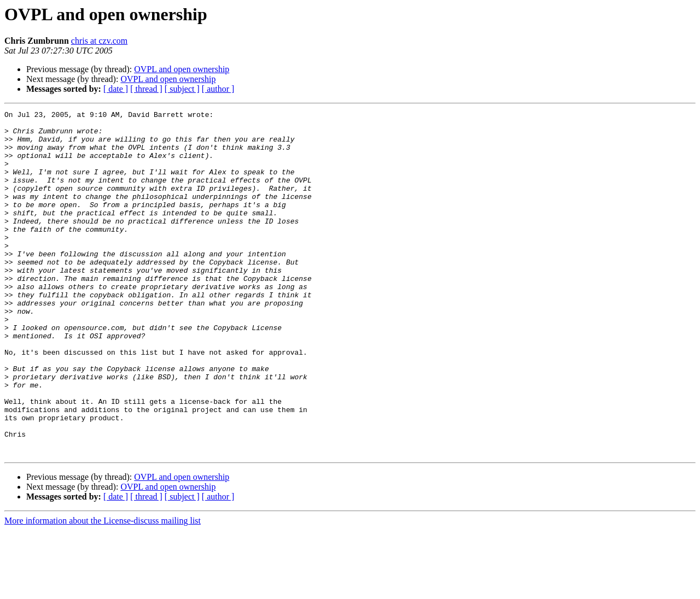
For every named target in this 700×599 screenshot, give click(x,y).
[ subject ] (182, 89)
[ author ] (218, 89)
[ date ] (116, 89)
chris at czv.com (99, 41)
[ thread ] (146, 89)
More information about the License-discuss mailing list (103, 589)
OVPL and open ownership (182, 69)
